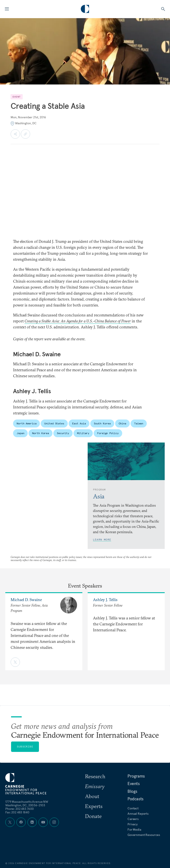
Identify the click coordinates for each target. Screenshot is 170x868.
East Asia (79, 423)
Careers (133, 819)
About (92, 796)
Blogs (132, 791)
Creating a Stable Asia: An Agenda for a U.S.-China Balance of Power (78, 321)
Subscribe (25, 746)
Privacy (133, 824)
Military (83, 433)
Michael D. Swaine (26, 600)
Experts (94, 806)
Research (95, 776)
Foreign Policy (108, 433)
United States (54, 423)
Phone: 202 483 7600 (20, 809)
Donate (93, 816)
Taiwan (139, 423)
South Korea (102, 423)
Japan (20, 433)
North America (26, 423)
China (122, 423)
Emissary (95, 786)
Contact (133, 808)
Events (134, 784)
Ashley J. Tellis (105, 600)
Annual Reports (138, 814)
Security (63, 433)
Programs (136, 776)
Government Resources (144, 835)
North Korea (41, 433)
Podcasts (135, 799)
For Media (134, 830)
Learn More (102, 539)
